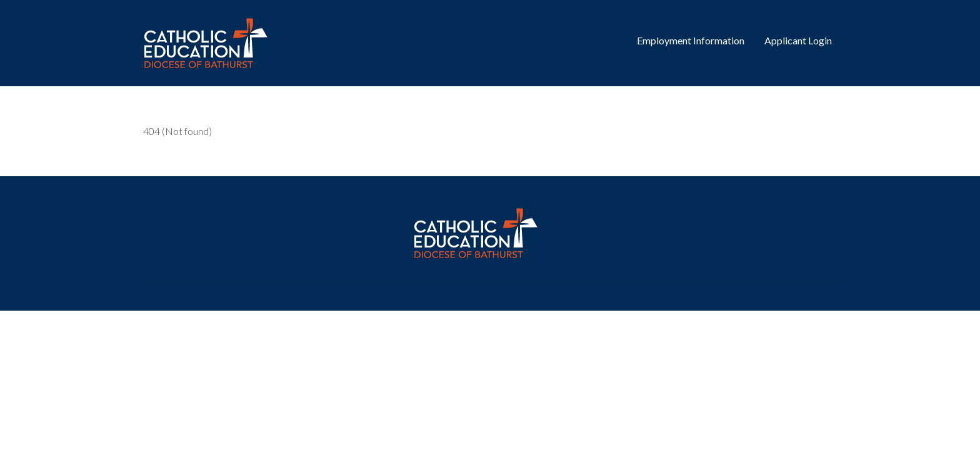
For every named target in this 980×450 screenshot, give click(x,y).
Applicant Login (798, 40)
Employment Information (691, 40)
